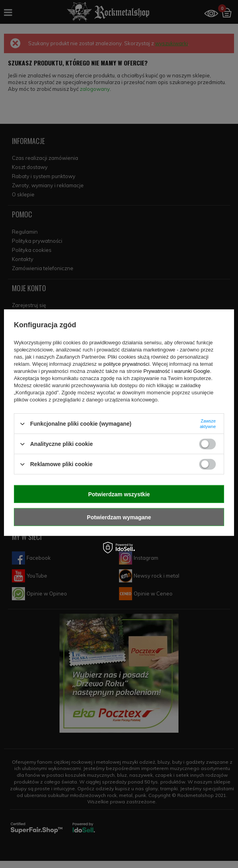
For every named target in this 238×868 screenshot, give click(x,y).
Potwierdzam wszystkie (119, 494)
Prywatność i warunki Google (177, 371)
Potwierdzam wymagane (119, 517)
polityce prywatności (126, 364)
